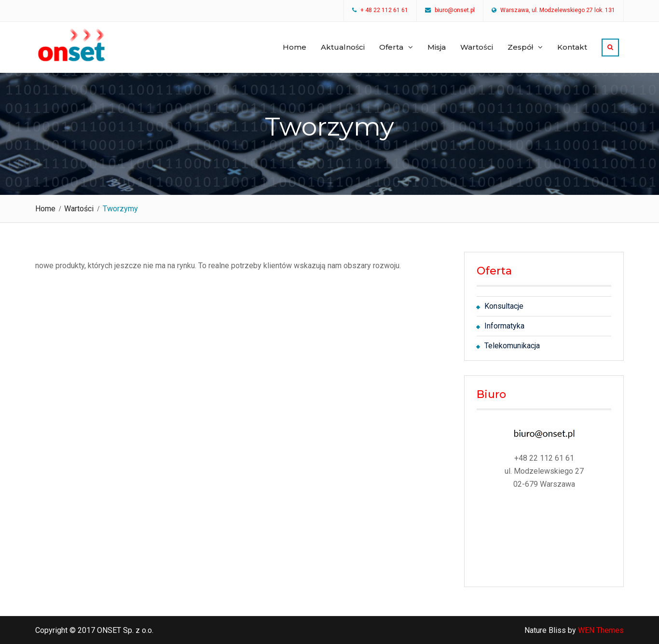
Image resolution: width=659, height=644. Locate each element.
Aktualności (343, 47)
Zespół (520, 47)
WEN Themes (601, 630)
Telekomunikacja (512, 346)
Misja (437, 47)
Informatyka (504, 326)
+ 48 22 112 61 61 (384, 11)
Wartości (477, 47)
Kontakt (572, 47)
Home (295, 47)
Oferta (391, 47)
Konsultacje (504, 306)
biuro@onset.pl (455, 11)
